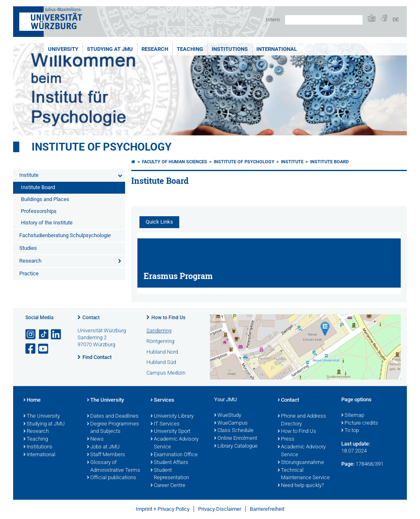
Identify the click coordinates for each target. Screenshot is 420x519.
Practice (29, 273)
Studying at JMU (44, 424)
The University (42, 416)
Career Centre (168, 486)
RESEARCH (155, 49)
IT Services (165, 424)
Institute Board (38, 187)
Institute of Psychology (102, 147)
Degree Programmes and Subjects (113, 428)
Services (162, 400)
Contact (91, 318)
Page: (348, 464)
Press (286, 439)
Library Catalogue (236, 446)
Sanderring (159, 330)
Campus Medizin (166, 373)
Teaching (190, 49)
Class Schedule (234, 431)
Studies (28, 248)
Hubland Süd (161, 362)
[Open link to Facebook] (31, 349)
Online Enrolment (236, 439)
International (277, 49)
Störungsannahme (301, 463)
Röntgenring (160, 341)
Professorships (39, 211)
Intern (273, 19)
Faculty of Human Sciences (175, 162)
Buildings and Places (45, 199)
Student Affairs (169, 463)
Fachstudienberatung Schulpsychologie (65, 235)
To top (350, 431)
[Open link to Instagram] (31, 335)
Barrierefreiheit (267, 509)
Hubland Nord (162, 352)
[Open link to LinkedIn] (57, 335)
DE (396, 19)
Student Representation (170, 474)
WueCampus (231, 423)
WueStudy (228, 416)
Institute (29, 175)
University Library (172, 416)
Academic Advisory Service (175, 443)
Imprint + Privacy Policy (163, 509)
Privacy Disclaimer (220, 509)
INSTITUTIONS (230, 49)
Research (30, 261)
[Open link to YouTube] (44, 349)
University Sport (170, 432)
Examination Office (174, 455)
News (95, 439)
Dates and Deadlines (113, 416)
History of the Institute (47, 223)
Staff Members (106, 455)
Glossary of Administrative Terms (114, 467)
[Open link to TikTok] (44, 335)
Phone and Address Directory (302, 420)
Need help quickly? (301, 486)
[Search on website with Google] (324, 20)
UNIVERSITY (63, 49)
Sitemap (353, 416)
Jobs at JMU (103, 447)
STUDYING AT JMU (110, 49)
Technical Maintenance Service (304, 474)
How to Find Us (168, 318)
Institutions (38, 447)
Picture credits (360, 423)
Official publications (112, 478)
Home (32, 400)
